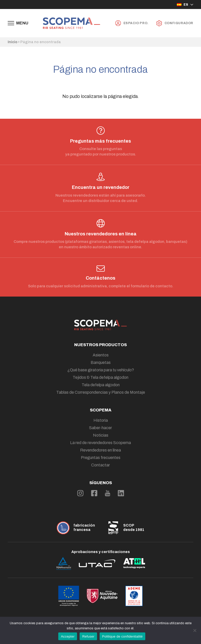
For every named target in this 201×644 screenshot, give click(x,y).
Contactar (100, 465)
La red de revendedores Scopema (100, 443)
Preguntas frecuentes (101, 458)
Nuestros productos (100, 345)
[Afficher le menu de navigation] (18, 23)
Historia (101, 420)
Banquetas (101, 362)
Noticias (101, 435)
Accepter (68, 636)
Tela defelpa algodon (101, 385)
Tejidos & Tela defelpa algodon (100, 377)
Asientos (101, 355)
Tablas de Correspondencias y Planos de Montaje (101, 392)
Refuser (88, 636)
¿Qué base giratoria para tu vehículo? (101, 370)
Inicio (13, 42)
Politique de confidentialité (122, 636)
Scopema (101, 410)
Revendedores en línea (100, 450)
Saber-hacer (100, 428)
